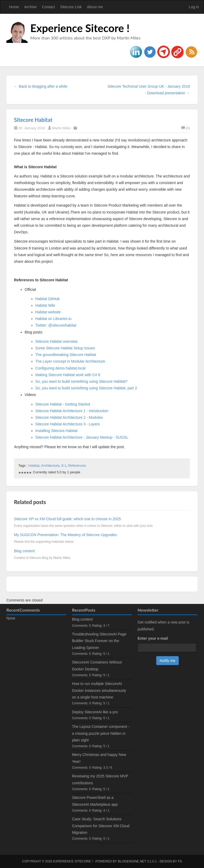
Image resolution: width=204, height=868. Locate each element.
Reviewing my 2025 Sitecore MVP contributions (100, 779)
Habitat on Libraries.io (53, 319)
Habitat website (48, 312)
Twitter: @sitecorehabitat (56, 325)
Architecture (50, 466)
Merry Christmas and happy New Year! (99, 758)
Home (14, 7)
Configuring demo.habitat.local (60, 368)
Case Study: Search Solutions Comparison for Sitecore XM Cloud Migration (101, 826)
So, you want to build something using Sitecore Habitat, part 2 (86, 388)
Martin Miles (61, 128)
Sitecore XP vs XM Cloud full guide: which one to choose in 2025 (67, 519)
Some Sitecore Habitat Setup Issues (65, 348)
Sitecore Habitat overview (56, 341)
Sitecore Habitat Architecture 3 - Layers (68, 424)
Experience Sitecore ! (80, 28)
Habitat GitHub (48, 299)
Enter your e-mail (153, 638)
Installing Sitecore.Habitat (56, 431)
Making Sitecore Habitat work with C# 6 (68, 375)
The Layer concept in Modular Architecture (70, 361)
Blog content (24, 551)
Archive (30, 7)
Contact (48, 7)
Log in (194, 7)
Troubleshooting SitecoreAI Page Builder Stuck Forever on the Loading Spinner (99, 641)
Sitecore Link (71, 7)
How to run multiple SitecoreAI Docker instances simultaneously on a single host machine (99, 690)
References (77, 466)
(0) (186, 128)
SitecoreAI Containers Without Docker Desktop (97, 666)
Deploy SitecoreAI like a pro (95, 712)
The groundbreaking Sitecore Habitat (66, 355)
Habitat (34, 466)
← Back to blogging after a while (41, 86)
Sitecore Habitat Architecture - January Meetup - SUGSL (82, 437)
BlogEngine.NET (132, 861)
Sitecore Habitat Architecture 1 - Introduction (72, 411)
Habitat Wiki (45, 305)
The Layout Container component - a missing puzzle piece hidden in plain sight (101, 733)
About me (95, 7)
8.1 (64, 466)
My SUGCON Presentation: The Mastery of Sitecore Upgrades (65, 535)
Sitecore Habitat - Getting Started (63, 404)
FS (180, 861)
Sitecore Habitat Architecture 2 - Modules (69, 417)
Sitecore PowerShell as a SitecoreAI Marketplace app (95, 801)
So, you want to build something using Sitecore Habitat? (81, 381)
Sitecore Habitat (33, 120)
